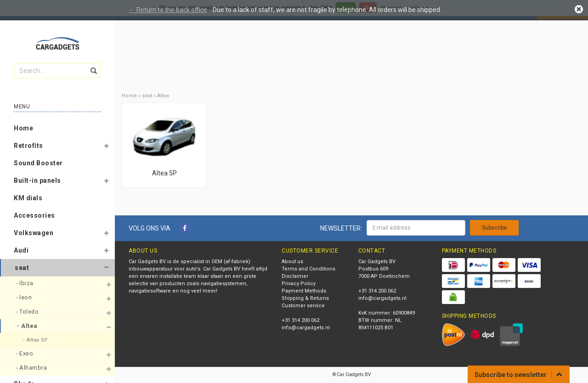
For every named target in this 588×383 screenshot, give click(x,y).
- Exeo (25, 353)
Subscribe (494, 228)
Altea (163, 96)
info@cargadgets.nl (306, 328)
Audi (21, 250)
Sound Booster (38, 163)
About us (292, 262)
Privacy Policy (299, 284)
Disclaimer (295, 276)
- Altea (28, 326)
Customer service (303, 306)
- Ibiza (25, 283)
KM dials (28, 198)
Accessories (34, 215)
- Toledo (28, 312)
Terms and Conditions (308, 269)
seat (22, 268)
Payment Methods (304, 291)
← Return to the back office (168, 10)
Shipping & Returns (305, 298)
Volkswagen (34, 233)
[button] (106, 147)
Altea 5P (164, 173)
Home (23, 128)
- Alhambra (32, 368)
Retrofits (28, 146)
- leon (25, 297)
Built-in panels (37, 180)
